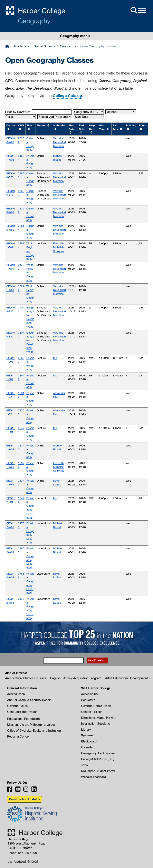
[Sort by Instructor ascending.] (55, 129)
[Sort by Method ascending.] (48, 125)
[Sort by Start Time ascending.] (108, 129)
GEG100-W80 (11, 228)
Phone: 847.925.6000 (22, 853)
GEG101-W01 (11, 267)
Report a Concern (19, 737)
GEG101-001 (11, 245)
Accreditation (16, 694)
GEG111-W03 (11, 465)
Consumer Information (22, 712)
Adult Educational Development (126, 678)
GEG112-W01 (11, 525)
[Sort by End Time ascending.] (121, 129)
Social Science (45, 46)
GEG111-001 (11, 360)
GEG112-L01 (11, 500)
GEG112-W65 (11, 601)
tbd (55, 358)
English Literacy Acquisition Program (75, 678)
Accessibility (90, 694)
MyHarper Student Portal (98, 771)
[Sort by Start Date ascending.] (71, 133)
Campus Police (17, 706)
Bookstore (88, 700)
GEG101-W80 (11, 288)
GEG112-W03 (11, 576)
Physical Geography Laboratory (30, 508)
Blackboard (89, 741)
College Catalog (67, 96)
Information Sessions (95, 724)
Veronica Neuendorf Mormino (59, 142)
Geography (34, 21)
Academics (21, 46)
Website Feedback (94, 777)
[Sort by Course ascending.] (8, 129)
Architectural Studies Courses (26, 678)
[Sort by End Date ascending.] (81, 133)
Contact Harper (92, 712)
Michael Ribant (58, 158)
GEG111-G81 (11, 412)
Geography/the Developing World (30, 317)
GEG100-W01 (11, 210)
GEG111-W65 (11, 483)
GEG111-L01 (11, 430)
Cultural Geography (30, 144)
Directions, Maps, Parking (99, 718)
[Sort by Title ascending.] (29, 129)
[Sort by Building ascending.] (128, 129)
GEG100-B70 (11, 175)
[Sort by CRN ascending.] (20, 129)
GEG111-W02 (11, 447)
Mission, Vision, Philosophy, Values (31, 725)
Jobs (84, 765)
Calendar (87, 747)
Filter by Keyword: (18, 112)
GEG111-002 (11, 377)
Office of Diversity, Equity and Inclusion (34, 731)
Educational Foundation (23, 719)
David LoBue (57, 483)
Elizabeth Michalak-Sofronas (59, 247)
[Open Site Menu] (138, 10)
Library (86, 730)
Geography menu (75, 36)
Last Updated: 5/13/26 (23, 862)
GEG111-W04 (11, 158)
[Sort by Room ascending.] (141, 129)
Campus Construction (96, 706)
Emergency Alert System (98, 753)
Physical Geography (30, 162)
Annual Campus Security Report (29, 700)
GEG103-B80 (11, 309)
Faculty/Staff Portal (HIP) (98, 759)
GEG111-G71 (11, 395)
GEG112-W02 (11, 550)
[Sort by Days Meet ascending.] (91, 133)
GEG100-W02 (11, 140)
